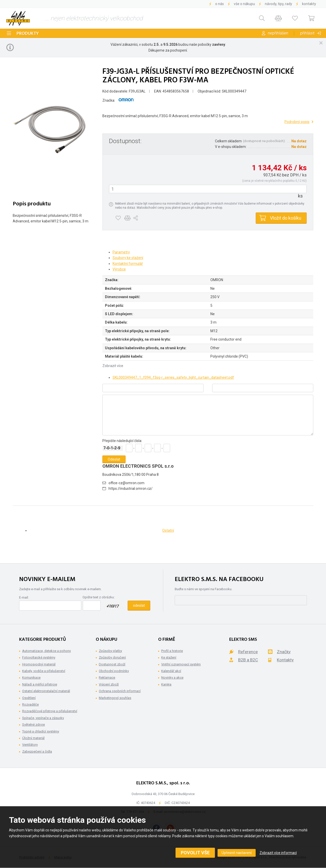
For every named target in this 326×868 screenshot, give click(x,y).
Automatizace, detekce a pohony (46, 651)
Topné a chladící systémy (41, 731)
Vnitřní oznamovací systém (181, 664)
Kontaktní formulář (128, 264)
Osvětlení (29, 698)
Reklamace (107, 677)
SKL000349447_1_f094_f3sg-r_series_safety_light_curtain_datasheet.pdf (173, 377)
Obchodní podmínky (114, 671)
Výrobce (119, 269)
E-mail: (24, 597)
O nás (220, 4)
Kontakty (309, 4)
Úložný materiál (33, 738)
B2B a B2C (248, 660)
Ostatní (168, 530)
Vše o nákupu (244, 4)
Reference (248, 652)
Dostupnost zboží (112, 664)
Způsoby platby (110, 651)
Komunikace (31, 677)
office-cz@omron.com (126, 483)
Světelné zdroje (33, 725)
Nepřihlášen (278, 33)
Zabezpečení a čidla (37, 751)
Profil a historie (172, 651)
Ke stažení (169, 657)
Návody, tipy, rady (279, 4)
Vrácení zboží (109, 684)
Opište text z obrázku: (99, 597)
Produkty (28, 34)
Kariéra (166, 684)
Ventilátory (30, 745)
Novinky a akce (172, 677)
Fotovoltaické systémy (39, 657)
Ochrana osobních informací (120, 691)
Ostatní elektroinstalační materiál (46, 691)
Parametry (121, 252)
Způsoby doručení (112, 657)
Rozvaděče (30, 704)
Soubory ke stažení (128, 258)
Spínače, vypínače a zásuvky (43, 718)
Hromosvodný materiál (39, 664)
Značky (284, 652)
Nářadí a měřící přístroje (40, 684)
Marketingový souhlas (115, 698)
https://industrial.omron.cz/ (131, 489)
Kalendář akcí (171, 671)
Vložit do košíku (286, 218)
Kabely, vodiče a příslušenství (44, 671)
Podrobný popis (297, 122)
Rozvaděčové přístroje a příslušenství (50, 711)
